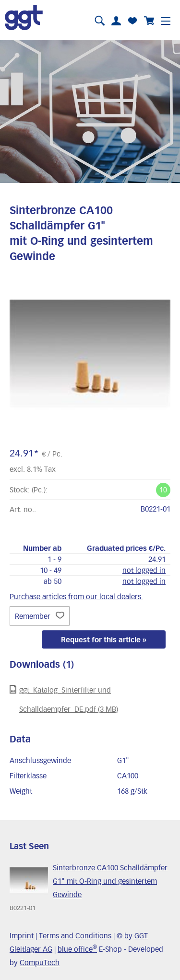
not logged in (144, 570)
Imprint (22, 935)
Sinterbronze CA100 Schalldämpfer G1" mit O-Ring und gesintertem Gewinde (110, 881)
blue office (77, 949)
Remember (40, 616)
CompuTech (40, 962)
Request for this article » (104, 639)
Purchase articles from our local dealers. (76, 596)
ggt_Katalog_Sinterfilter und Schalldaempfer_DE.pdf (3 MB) (64, 699)
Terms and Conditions (75, 935)
